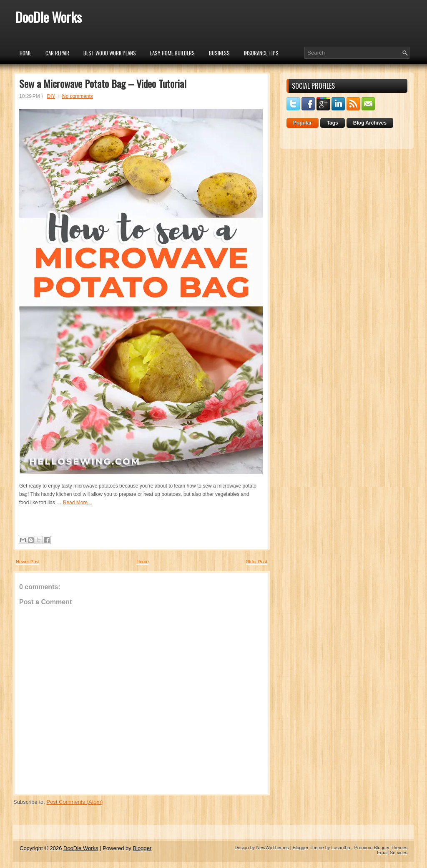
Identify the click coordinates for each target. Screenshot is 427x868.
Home (25, 53)
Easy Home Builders (172, 53)
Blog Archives (370, 123)
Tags (333, 123)
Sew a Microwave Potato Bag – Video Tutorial (103, 83)
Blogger (142, 848)
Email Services (392, 853)
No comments (78, 96)
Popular (303, 123)
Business (219, 53)
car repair (57, 53)
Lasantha (340, 848)
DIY (51, 96)
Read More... (77, 503)
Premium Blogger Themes (381, 848)
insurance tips (261, 53)
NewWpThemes (272, 848)
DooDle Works (49, 17)
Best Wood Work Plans (110, 53)
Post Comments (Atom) (75, 802)
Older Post (256, 562)
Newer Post (28, 562)
